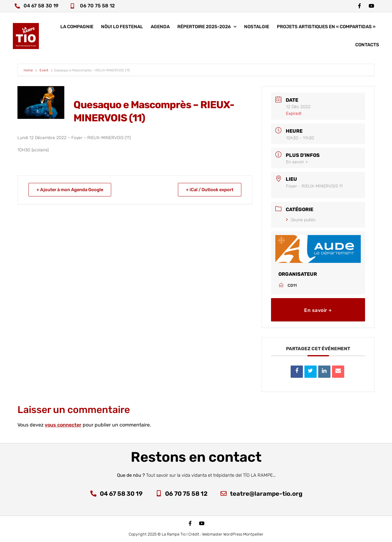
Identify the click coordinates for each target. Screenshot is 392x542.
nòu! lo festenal (122, 28)
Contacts (367, 46)
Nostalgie (257, 28)
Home (29, 70)
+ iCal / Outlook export (208, 190)
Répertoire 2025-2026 (207, 28)
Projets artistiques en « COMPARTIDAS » (326, 28)
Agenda (160, 28)
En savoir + (297, 162)
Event (44, 70)
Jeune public (301, 220)
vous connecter (63, 425)
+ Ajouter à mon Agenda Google (72, 190)
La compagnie (77, 28)
